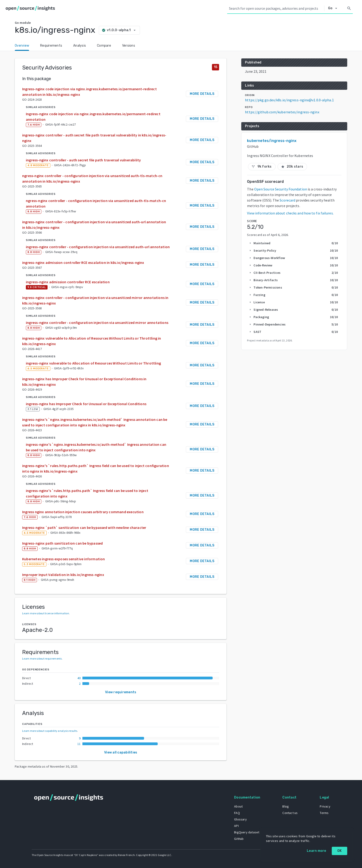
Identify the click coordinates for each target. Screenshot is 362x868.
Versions (129, 46)
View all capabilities (121, 752)
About (238, 806)
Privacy (324, 806)
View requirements (121, 692)
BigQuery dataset (246, 832)
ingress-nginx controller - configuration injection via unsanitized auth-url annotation (98, 247)
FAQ (236, 813)
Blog (285, 806)
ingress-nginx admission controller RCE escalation (68, 282)
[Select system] (334, 8)
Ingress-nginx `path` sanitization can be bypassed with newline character (84, 527)
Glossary (240, 819)
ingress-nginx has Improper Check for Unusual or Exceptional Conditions (86, 404)
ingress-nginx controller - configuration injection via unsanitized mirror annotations (97, 322)
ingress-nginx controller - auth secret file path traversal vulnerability (83, 160)
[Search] (349, 8)
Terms (324, 813)
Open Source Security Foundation (281, 189)
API (236, 826)
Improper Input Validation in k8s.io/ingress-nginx (63, 575)
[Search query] (276, 8)
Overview (22, 46)
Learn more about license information (46, 613)
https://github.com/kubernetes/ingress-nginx (282, 112)
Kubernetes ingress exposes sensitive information (64, 559)
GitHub (238, 838)
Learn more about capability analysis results (50, 731)
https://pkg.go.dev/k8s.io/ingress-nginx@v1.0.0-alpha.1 (289, 100)
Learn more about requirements (42, 659)
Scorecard (287, 200)
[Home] (31, 8)
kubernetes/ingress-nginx (272, 141)
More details (202, 94)
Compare (104, 46)
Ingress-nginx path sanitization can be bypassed (62, 543)
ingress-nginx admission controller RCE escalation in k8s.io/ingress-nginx (83, 262)
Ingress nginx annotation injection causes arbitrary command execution (83, 512)
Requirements (51, 46)
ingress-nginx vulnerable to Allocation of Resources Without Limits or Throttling (93, 363)
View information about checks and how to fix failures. (290, 213)
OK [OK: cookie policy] (340, 851)
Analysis (80, 46)
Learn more (317, 851)
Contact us (290, 813)
